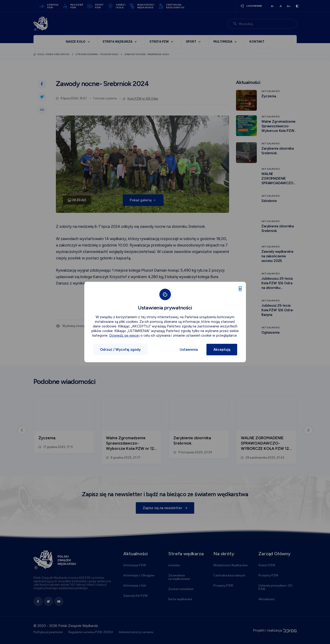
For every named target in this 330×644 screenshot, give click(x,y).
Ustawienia (189, 350)
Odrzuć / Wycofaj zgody (120, 350)
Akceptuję (222, 350)
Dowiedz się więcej (124, 335)
